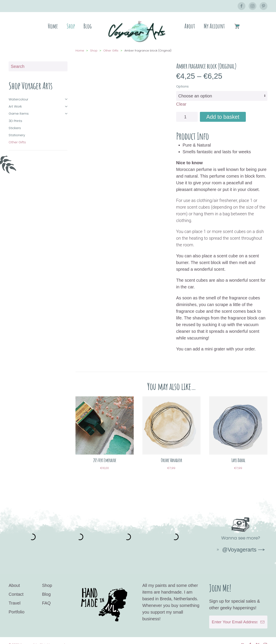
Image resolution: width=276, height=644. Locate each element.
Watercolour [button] (38, 95)
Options (182, 82)
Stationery (17, 131)
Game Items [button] (38, 109)
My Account (214, 26)
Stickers (15, 124)
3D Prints (15, 116)
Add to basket (223, 113)
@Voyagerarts (236, 545)
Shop (71, 26)
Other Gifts (17, 138)
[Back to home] (138, 31)
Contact (16, 586)
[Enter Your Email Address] (238, 614)
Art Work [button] (38, 102)
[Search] (38, 62)
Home (53, 26)
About (190, 26)
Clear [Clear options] (181, 100)
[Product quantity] (187, 113)
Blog (88, 26)
